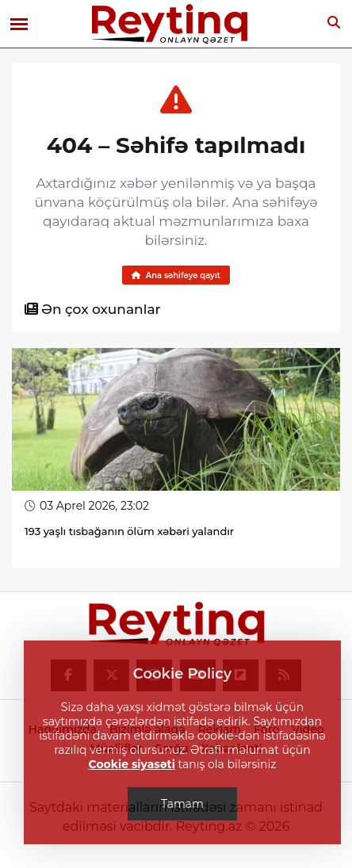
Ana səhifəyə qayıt (176, 275)
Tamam (182, 804)
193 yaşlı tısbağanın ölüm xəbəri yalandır (129, 531)
